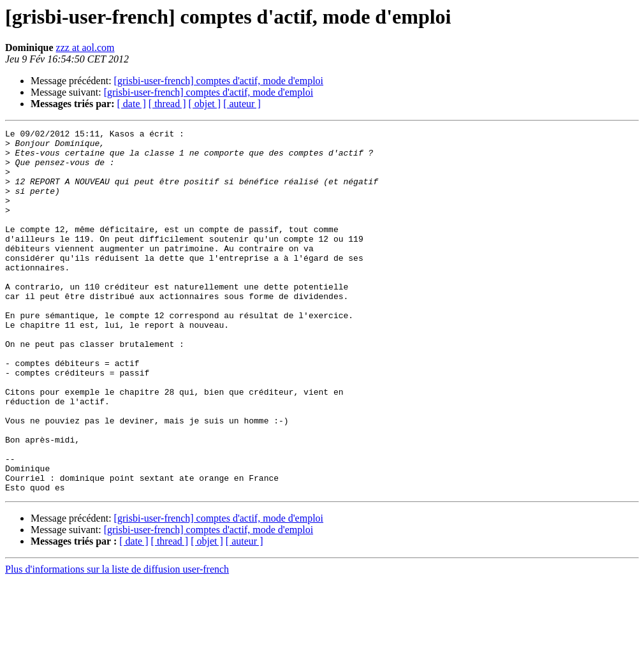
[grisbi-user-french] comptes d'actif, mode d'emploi (219, 81)
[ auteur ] (242, 104)
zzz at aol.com (85, 48)
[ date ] (132, 104)
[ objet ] (204, 104)
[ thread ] (167, 104)
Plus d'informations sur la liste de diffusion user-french (117, 642)
